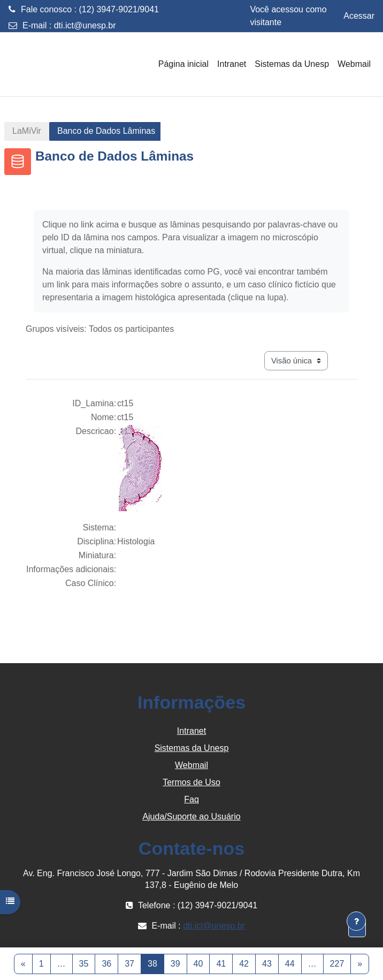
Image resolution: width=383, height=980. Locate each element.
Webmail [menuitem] (354, 64)
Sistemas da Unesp (192, 748)
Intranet (191, 731)
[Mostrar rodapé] (356, 921)
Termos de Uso (191, 782)
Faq (191, 799)
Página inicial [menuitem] (183, 64)
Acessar (359, 16)
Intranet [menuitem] (232, 64)
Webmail (191, 765)
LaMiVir (27, 131)
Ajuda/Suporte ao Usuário (191, 816)
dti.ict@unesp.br (85, 25)
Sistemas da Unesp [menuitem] (292, 64)
